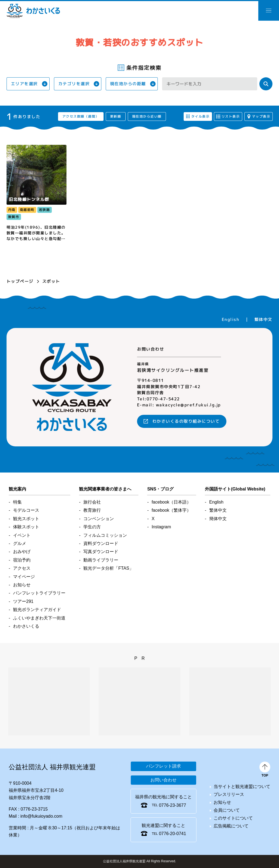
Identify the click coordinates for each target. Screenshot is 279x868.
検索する (266, 84)
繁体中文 (263, 319)
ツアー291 (23, 601)
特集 (17, 502)
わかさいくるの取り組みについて (186, 421)
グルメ (20, 543)
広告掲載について (231, 826)
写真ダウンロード (101, 552)
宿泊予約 (22, 560)
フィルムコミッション (105, 535)
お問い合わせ (163, 780)
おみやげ (22, 552)
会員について (227, 810)
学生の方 (92, 527)
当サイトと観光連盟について (242, 786)
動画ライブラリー (101, 560)
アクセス (22, 568)
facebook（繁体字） (171, 510)
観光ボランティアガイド (37, 610)
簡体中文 (218, 519)
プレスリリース (229, 794)
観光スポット (26, 519)
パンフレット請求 (163, 766)
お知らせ (22, 585)
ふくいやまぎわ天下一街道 (39, 618)
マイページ (24, 577)
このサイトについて (233, 818)
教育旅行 (92, 510)
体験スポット (26, 527)
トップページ (20, 281)
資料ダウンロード (101, 543)
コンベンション (99, 519)
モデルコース (26, 510)
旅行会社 (92, 502)
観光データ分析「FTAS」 (108, 568)
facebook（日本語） (171, 502)
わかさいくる (33, 11)
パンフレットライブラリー (39, 593)
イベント (22, 535)
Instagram (161, 527)
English (231, 319)
